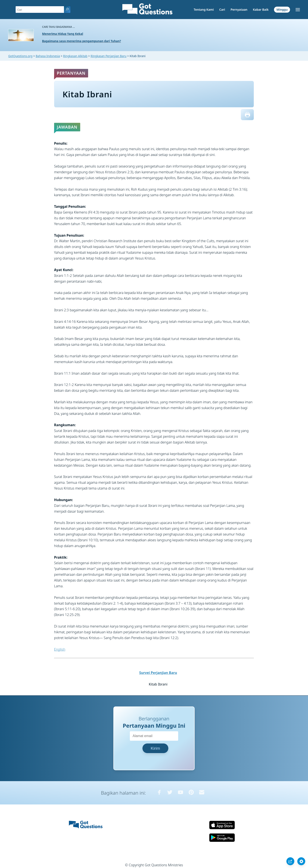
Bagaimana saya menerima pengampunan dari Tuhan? (82, 41)
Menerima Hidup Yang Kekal (63, 34)
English (60, 649)
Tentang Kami (204, 10)
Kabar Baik (261, 10)
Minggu (282, 10)
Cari (222, 10)
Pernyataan (239, 10)
